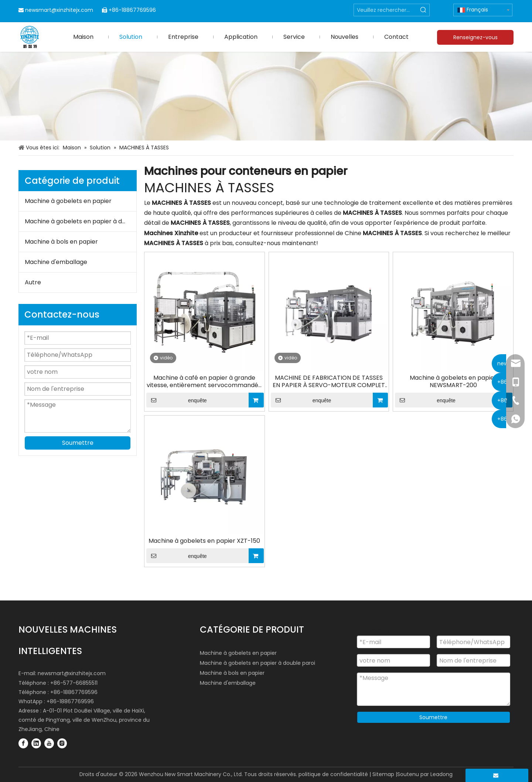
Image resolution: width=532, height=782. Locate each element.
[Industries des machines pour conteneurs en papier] (266, 96)
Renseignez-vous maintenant (475, 39)
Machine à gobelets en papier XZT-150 (204, 541)
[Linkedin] (36, 743)
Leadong (441, 774)
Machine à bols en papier (61, 242)
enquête (177, 400)
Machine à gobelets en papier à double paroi (81, 221)
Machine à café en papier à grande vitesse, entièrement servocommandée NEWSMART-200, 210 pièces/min (204, 382)
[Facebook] (23, 743)
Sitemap (383, 774)
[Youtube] (49, 743)
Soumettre (78, 443)
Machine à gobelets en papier (68, 201)
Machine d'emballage (56, 262)
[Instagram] (62, 743)
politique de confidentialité (333, 774)
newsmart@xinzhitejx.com (59, 10)
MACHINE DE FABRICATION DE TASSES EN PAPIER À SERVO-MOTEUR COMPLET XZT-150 (329, 382)
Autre (33, 282)
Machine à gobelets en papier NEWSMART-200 (453, 382)
